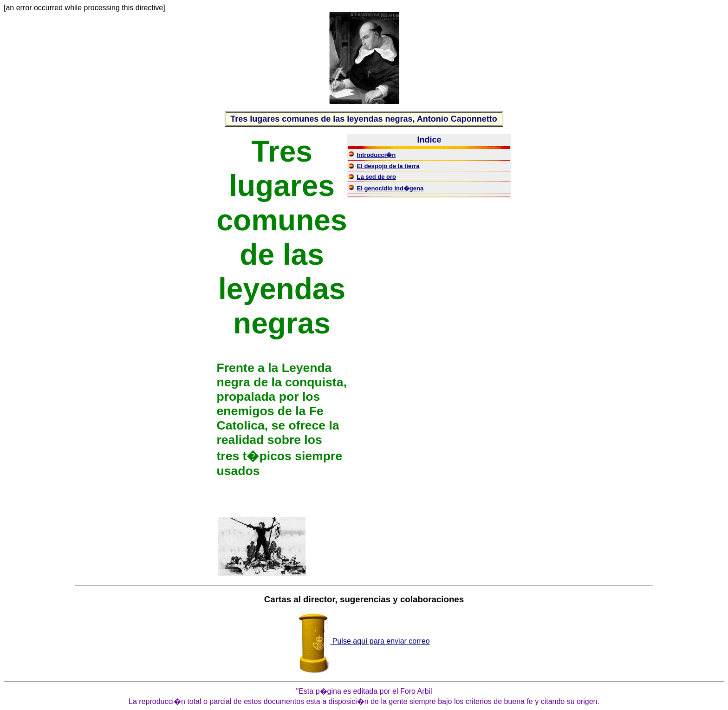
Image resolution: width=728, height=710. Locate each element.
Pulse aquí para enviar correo (364, 641)
